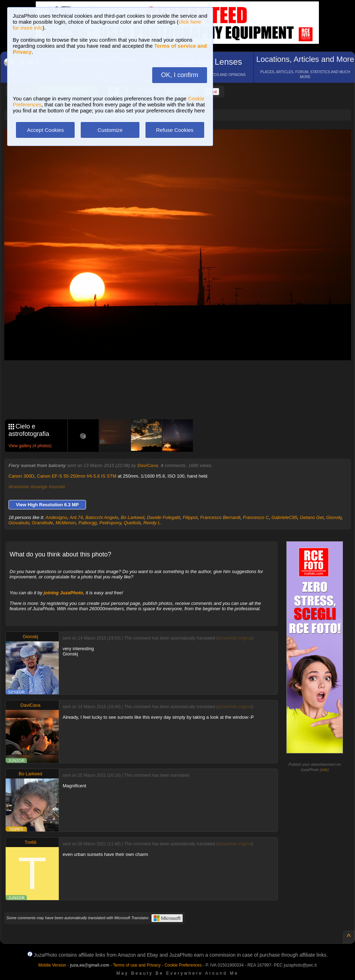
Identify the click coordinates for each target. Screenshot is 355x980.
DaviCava (148, 465)
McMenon (66, 523)
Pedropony (110, 523)
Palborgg (87, 523)
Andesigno (56, 517)
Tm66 (30, 842)
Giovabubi (19, 523)
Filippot (190, 517)
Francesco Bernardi (220, 517)
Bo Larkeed (133, 517)
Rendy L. (153, 523)
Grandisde (42, 523)
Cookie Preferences (183, 965)
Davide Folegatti (164, 517)
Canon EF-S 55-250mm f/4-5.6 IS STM (77, 476)
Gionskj (334, 517)
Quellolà (132, 523)
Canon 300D (21, 476)
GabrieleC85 (284, 517)
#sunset (57, 487)
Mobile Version (52, 965)
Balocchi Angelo (102, 517)
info (325, 770)
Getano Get (312, 517)
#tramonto (19, 487)
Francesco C (256, 517)
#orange (39, 487)
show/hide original (235, 638)
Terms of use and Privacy (137, 965)
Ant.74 (76, 517)
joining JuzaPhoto (63, 593)
